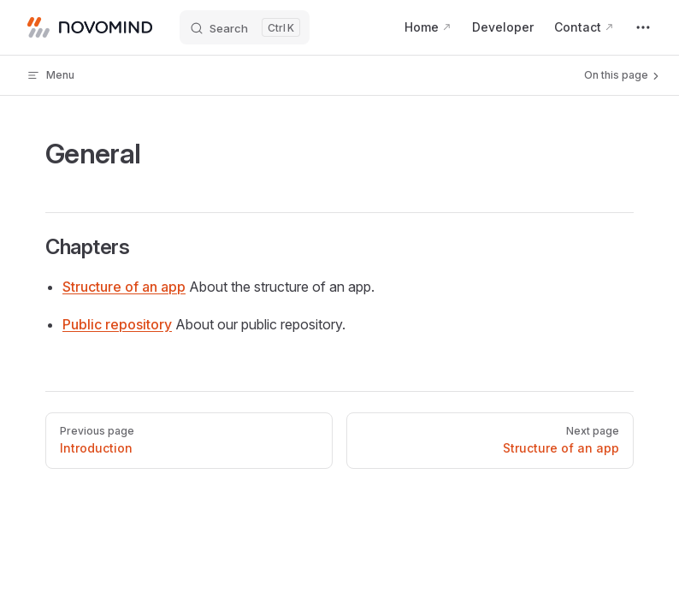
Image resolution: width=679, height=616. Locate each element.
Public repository (117, 324)
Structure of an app (124, 287)
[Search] (245, 27)
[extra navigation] (643, 27)
